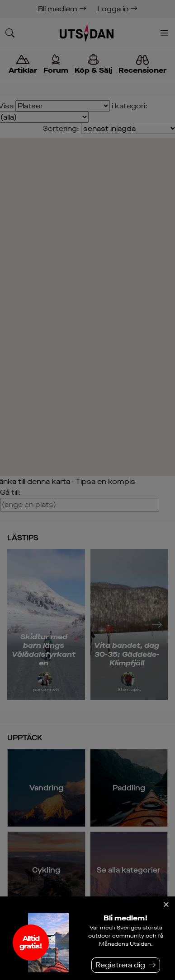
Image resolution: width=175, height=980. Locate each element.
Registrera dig (120, 965)
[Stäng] (166, 905)
